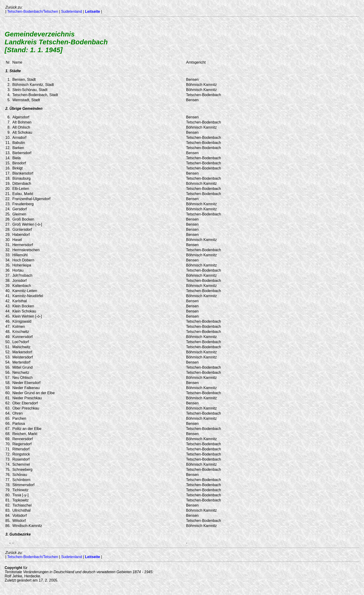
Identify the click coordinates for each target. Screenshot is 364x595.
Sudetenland (71, 11)
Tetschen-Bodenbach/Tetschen (33, 11)
